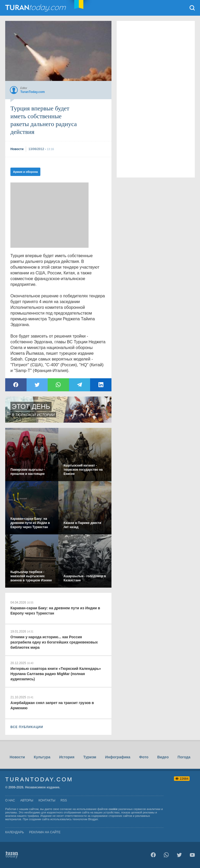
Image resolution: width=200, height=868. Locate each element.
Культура (42, 757)
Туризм (90, 757)
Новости (17, 757)
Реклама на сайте (45, 832)
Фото (144, 757)
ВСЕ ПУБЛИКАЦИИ (27, 727)
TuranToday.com (36, 8)
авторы (27, 800)
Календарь (15, 832)
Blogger (93, 819)
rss (64, 800)
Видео (163, 757)
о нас (10, 800)
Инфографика (118, 757)
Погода (184, 757)
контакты (47, 800)
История (67, 757)
